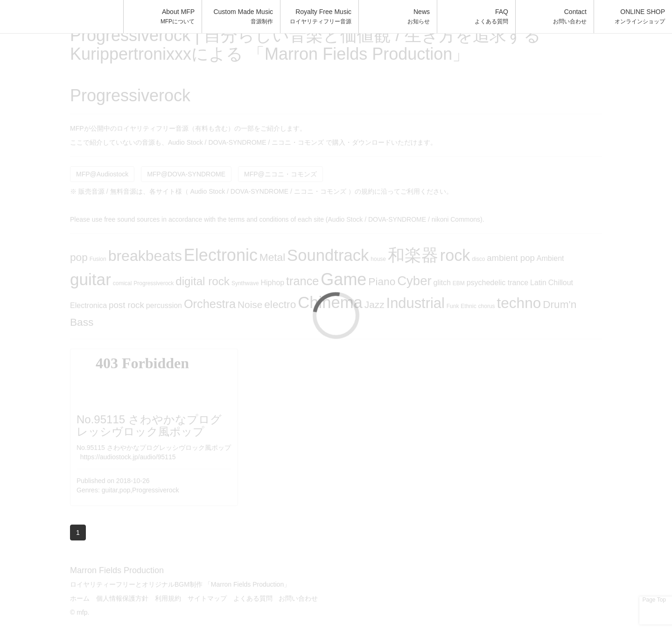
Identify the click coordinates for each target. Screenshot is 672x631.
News (419, 16)
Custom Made (243, 16)
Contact (570, 16)
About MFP (178, 16)
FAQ (491, 16)
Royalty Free (321, 16)
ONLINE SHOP (640, 16)
